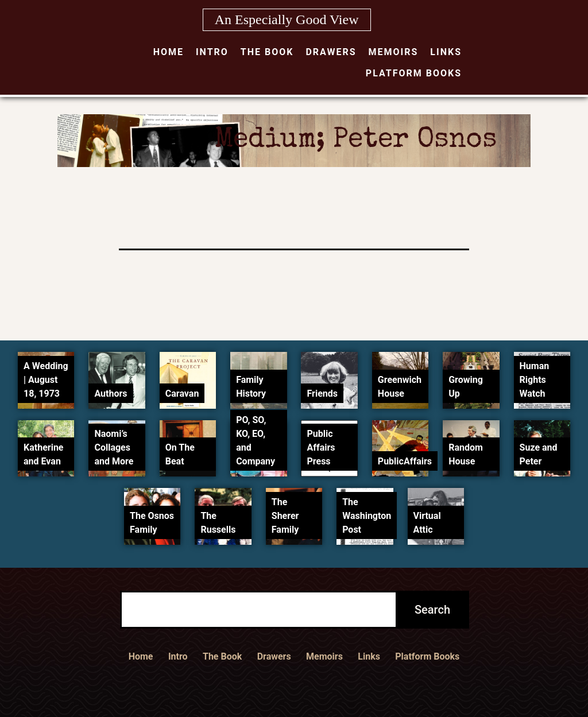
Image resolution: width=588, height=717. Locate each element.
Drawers (331, 52)
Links (446, 52)
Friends (322, 394)
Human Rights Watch (535, 380)
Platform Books (414, 73)
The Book (267, 52)
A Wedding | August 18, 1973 (46, 380)
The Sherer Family (285, 516)
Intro (212, 52)
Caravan (182, 394)
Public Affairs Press (321, 447)
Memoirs (394, 52)
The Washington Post (367, 516)
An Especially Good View (287, 20)
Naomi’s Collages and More (114, 447)
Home (169, 52)
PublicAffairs (405, 461)
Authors (111, 394)
